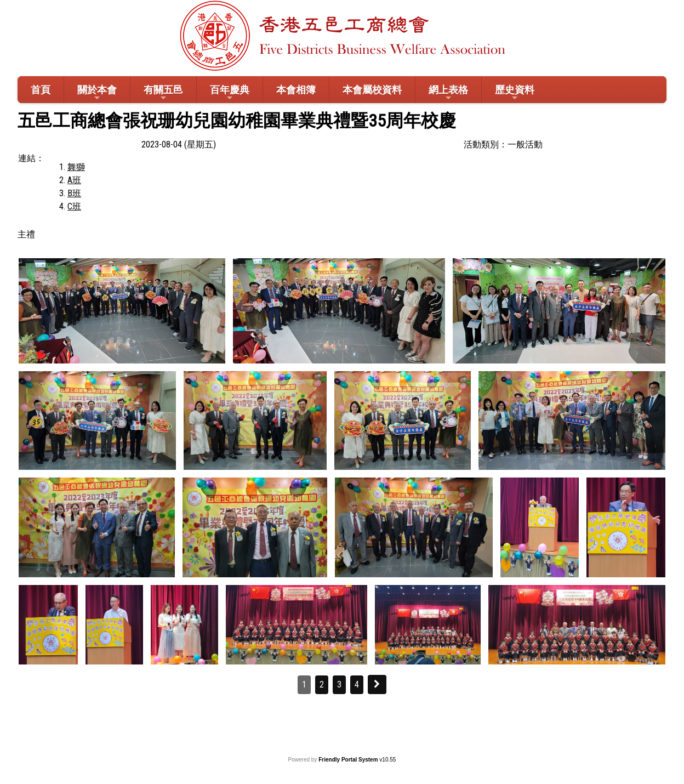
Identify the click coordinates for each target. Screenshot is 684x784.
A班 (74, 180)
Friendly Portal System (349, 760)
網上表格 (448, 93)
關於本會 (97, 93)
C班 (74, 206)
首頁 (41, 90)
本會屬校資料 (372, 90)
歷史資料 (515, 93)
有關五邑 (163, 93)
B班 (74, 193)
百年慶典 (230, 93)
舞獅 (76, 167)
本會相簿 (296, 90)
